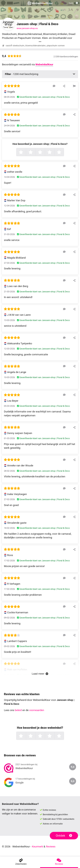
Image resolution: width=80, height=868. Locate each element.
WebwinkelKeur (44, 64)
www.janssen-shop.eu (27, 28)
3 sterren (44, 152)
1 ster (25, 152)
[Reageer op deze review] (54, 86)
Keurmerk (38, 847)
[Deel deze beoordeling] (64, 86)
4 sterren (54, 152)
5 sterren (63, 152)
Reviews (51, 847)
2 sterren (35, 152)
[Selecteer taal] (73, 3)
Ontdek (64, 836)
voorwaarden (37, 710)
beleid (18, 710)
